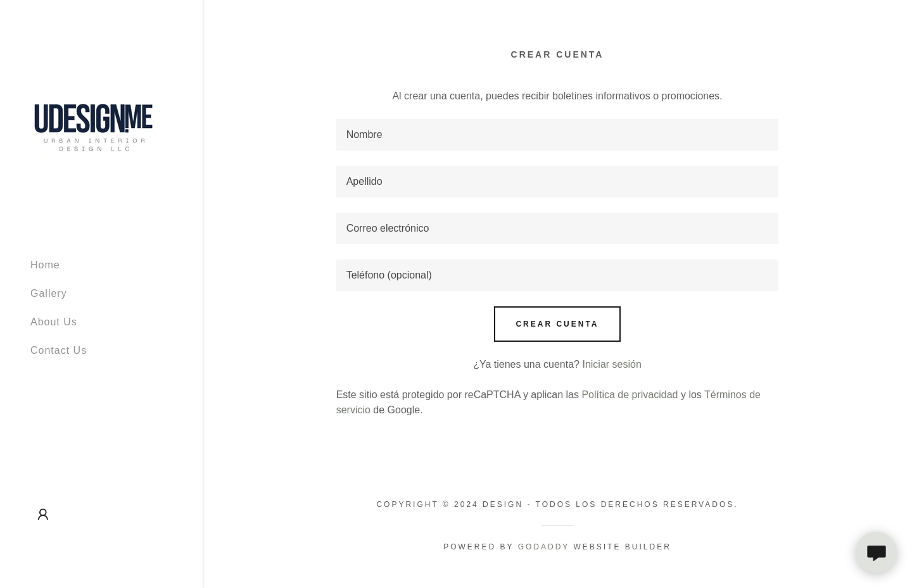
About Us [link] (54, 322)
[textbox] (558, 135)
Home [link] (45, 265)
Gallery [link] (49, 293)
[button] (43, 515)
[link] (94, 123)
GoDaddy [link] (544, 547)
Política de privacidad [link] (630, 395)
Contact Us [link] (59, 350)
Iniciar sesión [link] (611, 364)
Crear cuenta (557, 324)
